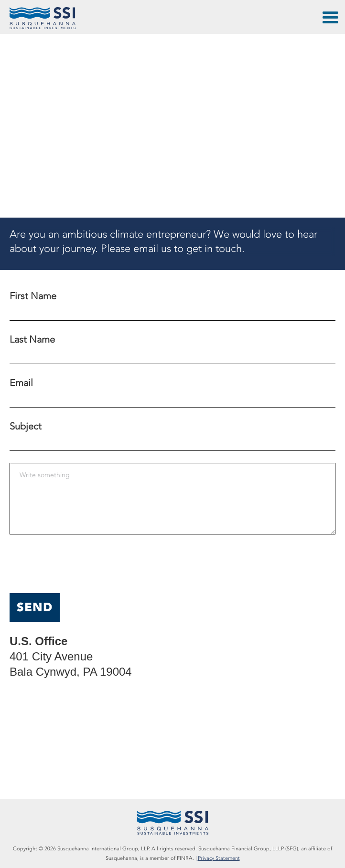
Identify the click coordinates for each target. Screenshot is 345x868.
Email (21, 383)
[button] (329, 19)
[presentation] (82, 565)
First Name (33, 296)
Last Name (32, 339)
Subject (26, 426)
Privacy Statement (219, 858)
